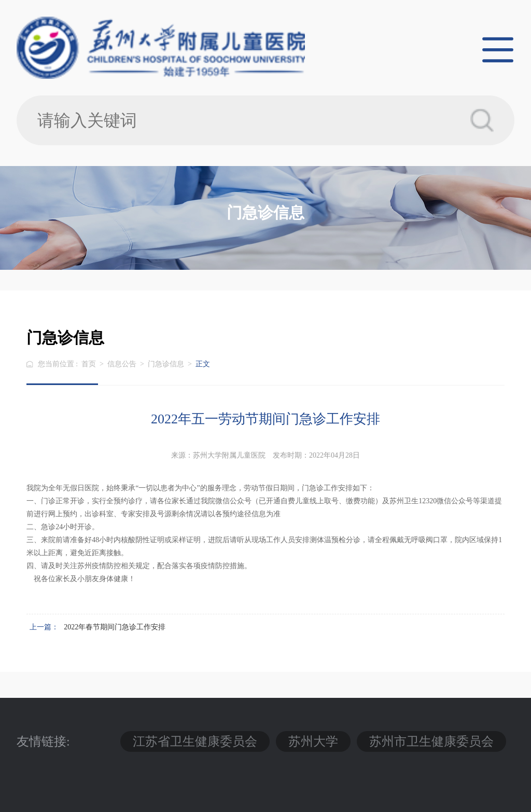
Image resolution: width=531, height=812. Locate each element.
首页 (89, 364)
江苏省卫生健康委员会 (195, 741)
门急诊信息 (166, 364)
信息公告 (122, 364)
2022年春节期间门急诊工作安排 (115, 627)
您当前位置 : (59, 364)
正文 (203, 364)
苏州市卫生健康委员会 (431, 741)
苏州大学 (313, 741)
